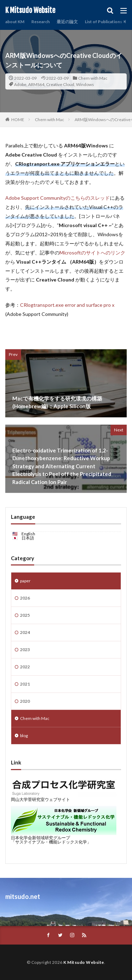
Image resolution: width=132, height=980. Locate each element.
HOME (18, 120)
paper (25, 581)
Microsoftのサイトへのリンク (92, 253)
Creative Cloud (60, 84)
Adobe (20, 84)
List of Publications (103, 22)
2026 (25, 598)
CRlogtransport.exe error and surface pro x (67, 305)
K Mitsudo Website (30, 11)
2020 (25, 701)
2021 (25, 684)
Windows (85, 84)
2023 (25, 650)
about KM (15, 22)
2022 (25, 667)
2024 (25, 632)
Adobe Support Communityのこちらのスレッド (58, 198)
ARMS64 (36, 84)
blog (24, 736)
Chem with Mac (93, 78)
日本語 (28, 538)
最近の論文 (67, 22)
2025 (25, 615)
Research (40, 22)
